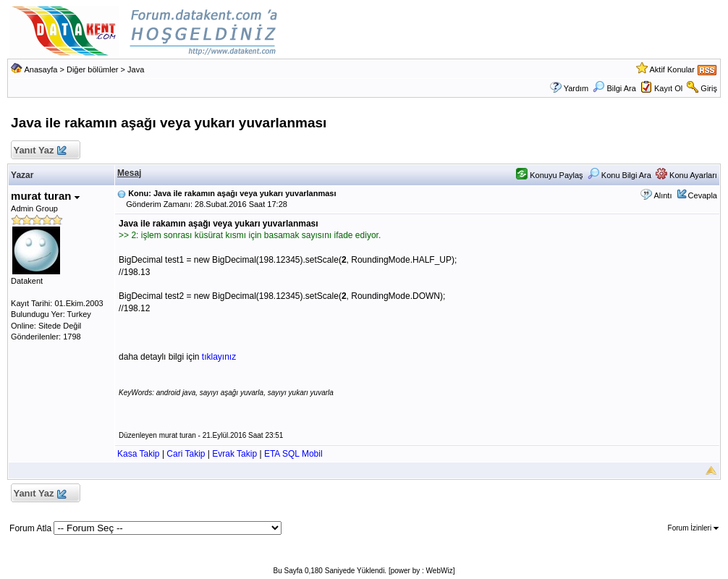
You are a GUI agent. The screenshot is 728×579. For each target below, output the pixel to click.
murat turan (45, 196)
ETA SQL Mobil (293, 454)
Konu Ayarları (686, 175)
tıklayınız (219, 357)
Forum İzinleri (693, 528)
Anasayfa (41, 69)
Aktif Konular (672, 69)
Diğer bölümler (93, 69)
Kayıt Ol (668, 88)
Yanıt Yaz (39, 151)
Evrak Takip (234, 454)
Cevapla (703, 195)
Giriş (709, 88)
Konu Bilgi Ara (619, 175)
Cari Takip (186, 454)
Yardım (576, 88)
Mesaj (129, 173)
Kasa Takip (138, 454)
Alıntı (663, 195)
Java (136, 69)
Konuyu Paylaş (549, 175)
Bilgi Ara (614, 88)
